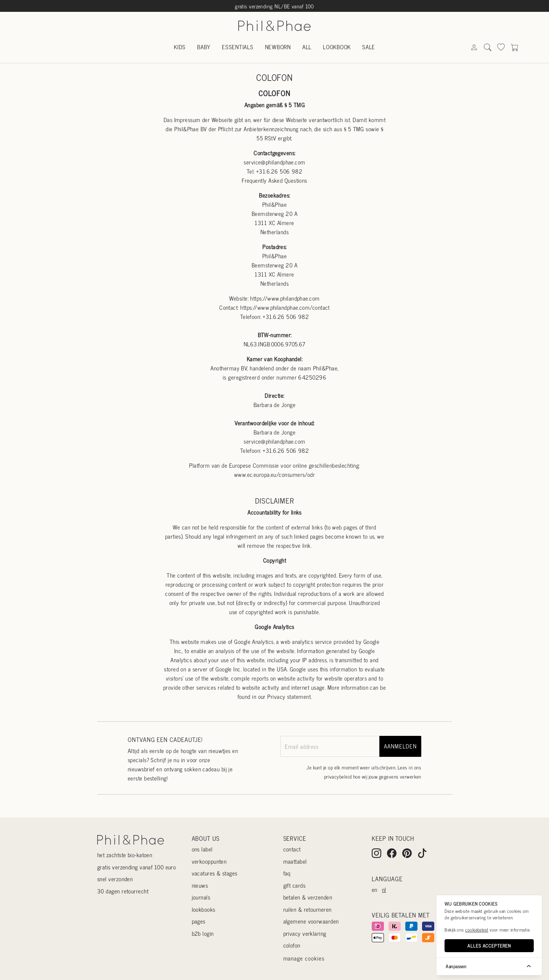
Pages (199, 921)
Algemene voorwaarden (311, 921)
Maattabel (295, 861)
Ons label (202, 849)
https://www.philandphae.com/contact (285, 307)
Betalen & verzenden (308, 897)
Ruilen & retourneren (307, 909)
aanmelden (400, 746)
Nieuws (200, 885)
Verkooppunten (209, 861)
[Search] (474, 47)
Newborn (278, 47)
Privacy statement (289, 696)
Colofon (292, 945)
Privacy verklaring (305, 933)
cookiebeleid (477, 930)
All (307, 47)
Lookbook (337, 47)
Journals (201, 897)
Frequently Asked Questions (274, 180)
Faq (287, 873)
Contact (292, 849)
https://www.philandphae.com (285, 298)
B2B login (203, 933)
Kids (180, 47)
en (375, 889)
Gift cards (295, 885)
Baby (204, 47)
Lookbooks (204, 909)
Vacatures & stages (215, 873)
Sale (369, 47)
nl (384, 889)
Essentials (238, 47)
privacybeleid (338, 776)
